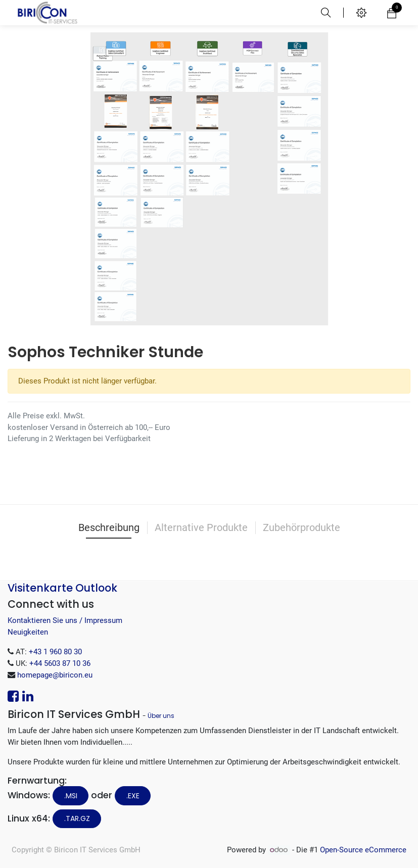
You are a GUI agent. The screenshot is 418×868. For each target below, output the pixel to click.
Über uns (161, 716)
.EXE (133, 796)
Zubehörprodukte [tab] (301, 527)
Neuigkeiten (28, 632)
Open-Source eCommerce (363, 850)
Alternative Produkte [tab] (201, 527)
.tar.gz (77, 818)
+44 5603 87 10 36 (60, 663)
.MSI (71, 796)
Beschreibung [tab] (109, 527)
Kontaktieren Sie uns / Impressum (65, 620)
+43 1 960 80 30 (55, 652)
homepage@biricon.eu (55, 675)
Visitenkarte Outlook (62, 588)
